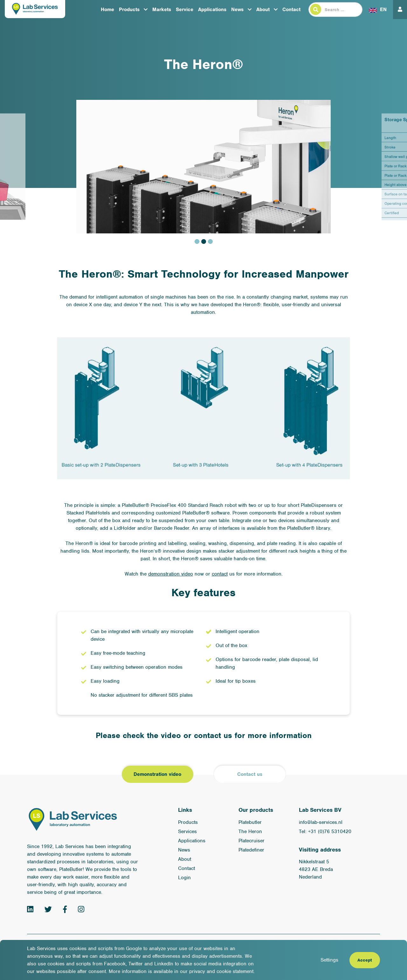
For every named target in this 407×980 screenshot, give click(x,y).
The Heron (250, 832)
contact (220, 574)
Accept (365, 960)
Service (185, 10)
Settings (329, 960)
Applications (212, 10)
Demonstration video (157, 774)
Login (184, 878)
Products (129, 10)
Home (107, 10)
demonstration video (171, 574)
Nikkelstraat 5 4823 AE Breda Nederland (316, 869)
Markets (162, 10)
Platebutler (250, 822)
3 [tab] (210, 242)
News (237, 10)
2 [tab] (204, 242)
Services (187, 832)
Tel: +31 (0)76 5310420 (325, 832)
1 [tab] (197, 242)
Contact (291, 10)
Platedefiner (251, 850)
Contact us (250, 774)
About (263, 10)
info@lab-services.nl (321, 822)
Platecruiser (252, 841)
